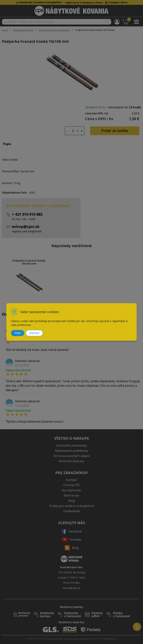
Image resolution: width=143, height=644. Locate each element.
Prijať (18, 333)
